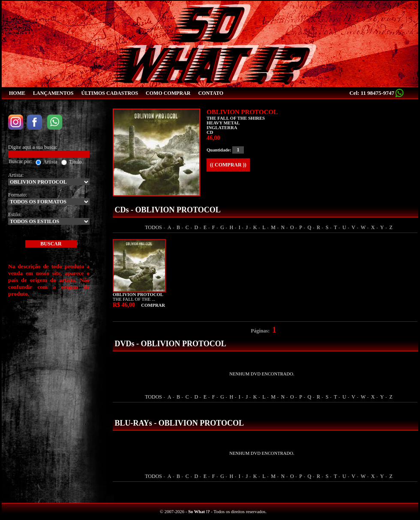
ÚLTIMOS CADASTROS (109, 93)
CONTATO (211, 93)
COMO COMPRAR (168, 93)
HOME (17, 93)
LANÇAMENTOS (53, 93)
